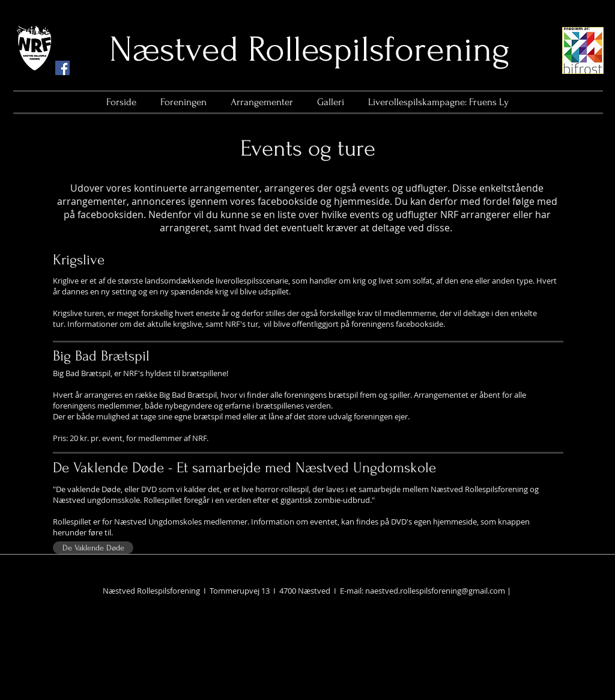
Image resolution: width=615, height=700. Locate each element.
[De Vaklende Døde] (93, 548)
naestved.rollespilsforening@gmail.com (435, 591)
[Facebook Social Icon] (62, 68)
